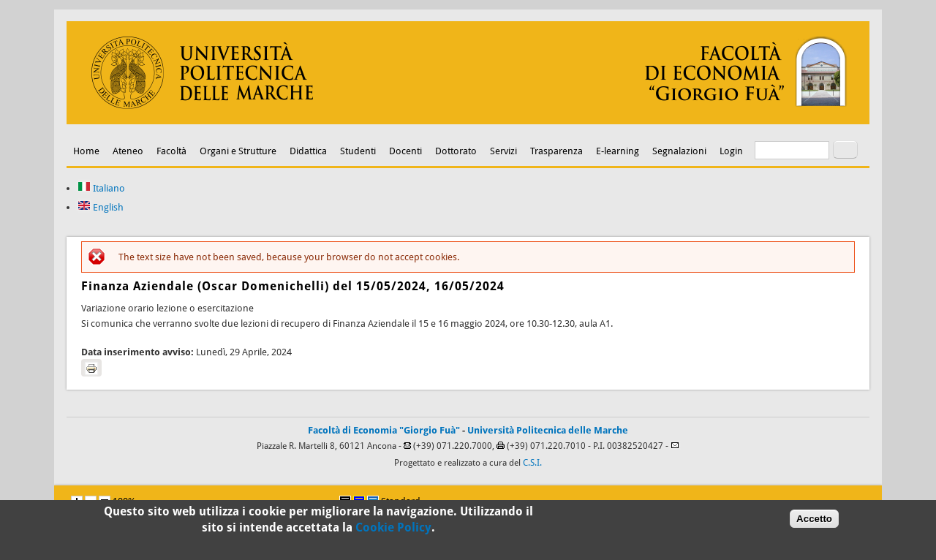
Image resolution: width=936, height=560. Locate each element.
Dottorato (456, 151)
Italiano (101, 188)
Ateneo (128, 151)
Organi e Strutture (238, 151)
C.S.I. (532, 463)
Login (731, 151)
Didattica (308, 151)
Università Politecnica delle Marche (548, 430)
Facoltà (171, 151)
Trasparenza (556, 151)
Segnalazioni (679, 151)
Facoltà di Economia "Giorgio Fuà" (384, 430)
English (101, 207)
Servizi (503, 151)
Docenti (405, 151)
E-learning (618, 151)
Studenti (358, 151)
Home (86, 151)
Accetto (814, 522)
